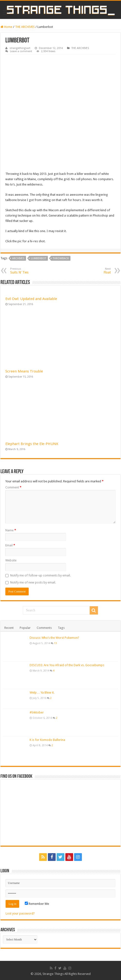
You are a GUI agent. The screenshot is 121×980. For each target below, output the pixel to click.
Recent (9, 628)
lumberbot (39, 258)
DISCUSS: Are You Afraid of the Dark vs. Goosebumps (67, 665)
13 (55, 643)
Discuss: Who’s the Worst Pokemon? (54, 638)
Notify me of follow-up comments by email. (40, 575)
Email (10, 545)
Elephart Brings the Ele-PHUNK (32, 444)
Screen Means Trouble (24, 371)
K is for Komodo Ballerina (47, 740)
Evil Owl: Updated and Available (31, 299)
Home (6, 27)
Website (11, 560)
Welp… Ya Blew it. (42, 692)
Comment (13, 487)
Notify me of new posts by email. (33, 582)
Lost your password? (20, 913)
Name (11, 530)
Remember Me (37, 904)
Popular (25, 628)
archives (18, 258)
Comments (44, 628)
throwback (61, 258)
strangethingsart (20, 48)
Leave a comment (21, 51)
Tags (61, 628)
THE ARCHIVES (25, 27)
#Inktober (37, 712)
